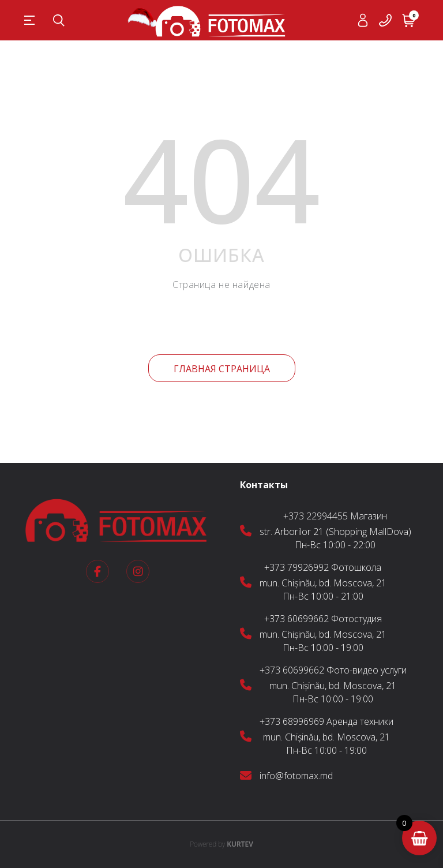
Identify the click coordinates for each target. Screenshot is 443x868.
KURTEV (221, 844)
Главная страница (222, 369)
